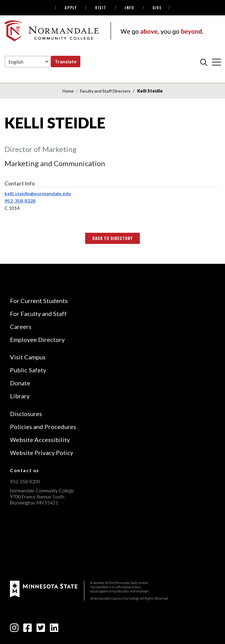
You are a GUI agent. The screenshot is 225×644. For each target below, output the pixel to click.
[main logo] (104, 31)
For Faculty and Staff (38, 314)
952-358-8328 (20, 201)
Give (157, 8)
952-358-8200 (25, 481)
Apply (71, 8)
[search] (204, 62)
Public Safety (28, 370)
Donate (20, 383)
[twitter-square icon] (41, 629)
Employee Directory (37, 339)
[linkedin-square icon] (54, 629)
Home (68, 91)
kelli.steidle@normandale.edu (38, 193)
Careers (21, 327)
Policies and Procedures (43, 427)
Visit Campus (28, 357)
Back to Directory (113, 238)
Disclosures (26, 414)
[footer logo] (44, 588)
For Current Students (39, 301)
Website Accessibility (40, 440)
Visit (101, 8)
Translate (66, 61)
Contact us (25, 470)
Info (129, 8)
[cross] (217, 62)
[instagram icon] (14, 629)
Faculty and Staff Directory (105, 91)
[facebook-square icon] (27, 629)
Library (20, 396)
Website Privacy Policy (42, 453)
